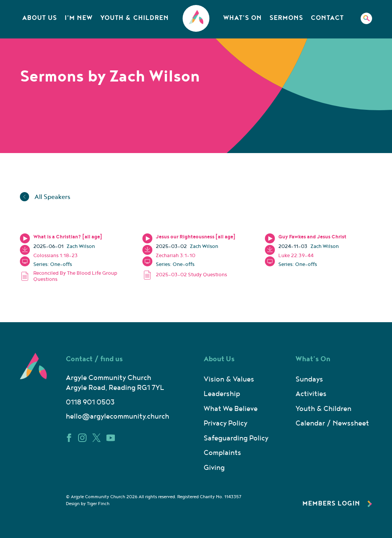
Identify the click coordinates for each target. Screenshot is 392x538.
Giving (214, 468)
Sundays (309, 379)
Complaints (222, 453)
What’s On (243, 18)
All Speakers (45, 197)
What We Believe (231, 409)
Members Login (337, 504)
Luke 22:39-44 (296, 256)
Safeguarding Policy (236, 438)
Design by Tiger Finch (88, 504)
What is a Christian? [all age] (68, 237)
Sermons (286, 18)
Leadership (222, 394)
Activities (311, 394)
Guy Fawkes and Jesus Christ (312, 237)
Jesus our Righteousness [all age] (196, 237)
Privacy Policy (225, 423)
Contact (327, 18)
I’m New (79, 18)
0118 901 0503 (90, 402)
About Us (40, 18)
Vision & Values (229, 379)
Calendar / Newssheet (332, 423)
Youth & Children (135, 18)
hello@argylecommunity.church (118, 417)
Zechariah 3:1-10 (176, 256)
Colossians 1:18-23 (56, 256)
